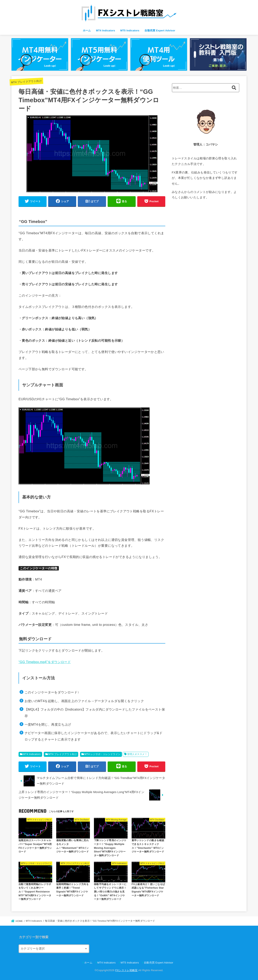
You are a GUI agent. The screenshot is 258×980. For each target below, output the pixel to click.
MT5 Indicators (130, 30)
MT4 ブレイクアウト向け (26, 82)
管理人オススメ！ (137, 754)
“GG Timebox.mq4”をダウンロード (45, 662)
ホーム (87, 30)
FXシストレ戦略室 (126, 970)
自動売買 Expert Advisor (160, 30)
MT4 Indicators (106, 30)
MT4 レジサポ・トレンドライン (102, 754)
